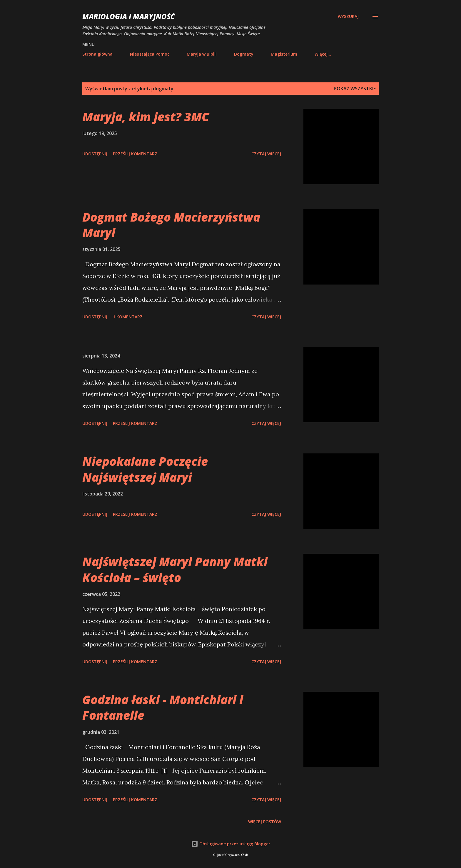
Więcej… (323, 54)
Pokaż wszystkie (355, 89)
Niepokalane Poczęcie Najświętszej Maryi (145, 469)
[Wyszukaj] (348, 16)
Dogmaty (244, 54)
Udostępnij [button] (95, 154)
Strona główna (97, 54)
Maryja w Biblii (202, 54)
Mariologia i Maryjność (129, 16)
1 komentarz (128, 317)
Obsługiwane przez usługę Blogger (231, 844)
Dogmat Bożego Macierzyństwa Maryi (171, 225)
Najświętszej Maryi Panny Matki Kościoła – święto (175, 569)
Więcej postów (265, 822)
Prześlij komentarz (135, 154)
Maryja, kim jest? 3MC (146, 117)
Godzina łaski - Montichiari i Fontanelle (163, 707)
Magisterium (284, 54)
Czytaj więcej (266, 154)
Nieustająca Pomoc (150, 54)
